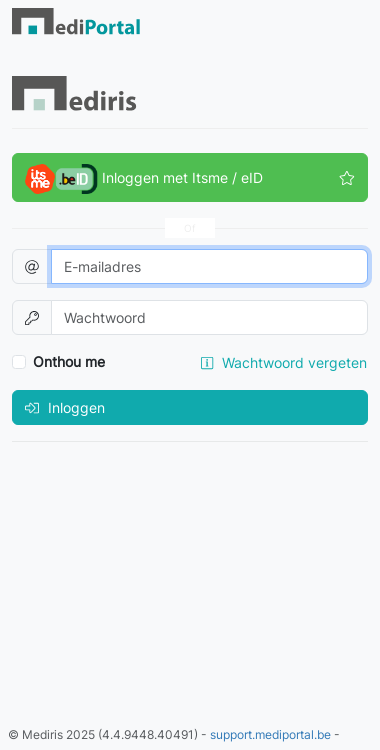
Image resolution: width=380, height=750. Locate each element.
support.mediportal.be (270, 734)
